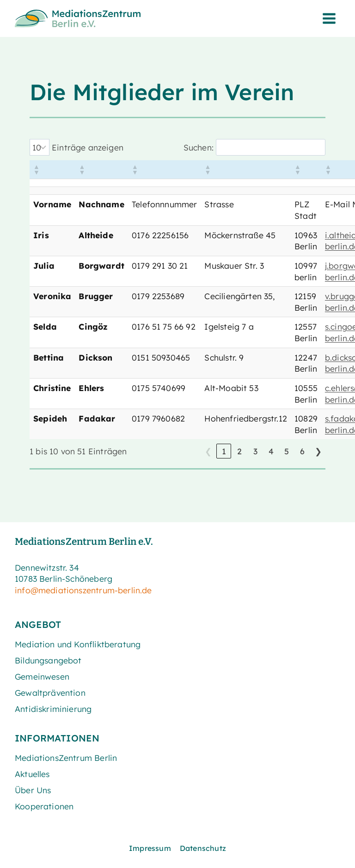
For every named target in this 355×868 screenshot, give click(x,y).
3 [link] (255, 451)
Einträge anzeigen (88, 147)
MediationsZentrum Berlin (66, 758)
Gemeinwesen (42, 676)
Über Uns (33, 790)
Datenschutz (203, 848)
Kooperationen (44, 806)
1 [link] (224, 451)
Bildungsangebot (48, 660)
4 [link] (271, 451)
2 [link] (239, 451)
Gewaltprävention (50, 693)
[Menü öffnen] (329, 18)
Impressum (150, 848)
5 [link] (287, 451)
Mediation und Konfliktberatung (78, 644)
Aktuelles (32, 774)
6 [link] (302, 451)
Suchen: (199, 147)
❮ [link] (208, 451)
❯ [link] (318, 451)
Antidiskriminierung (53, 709)
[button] (36, 169)
